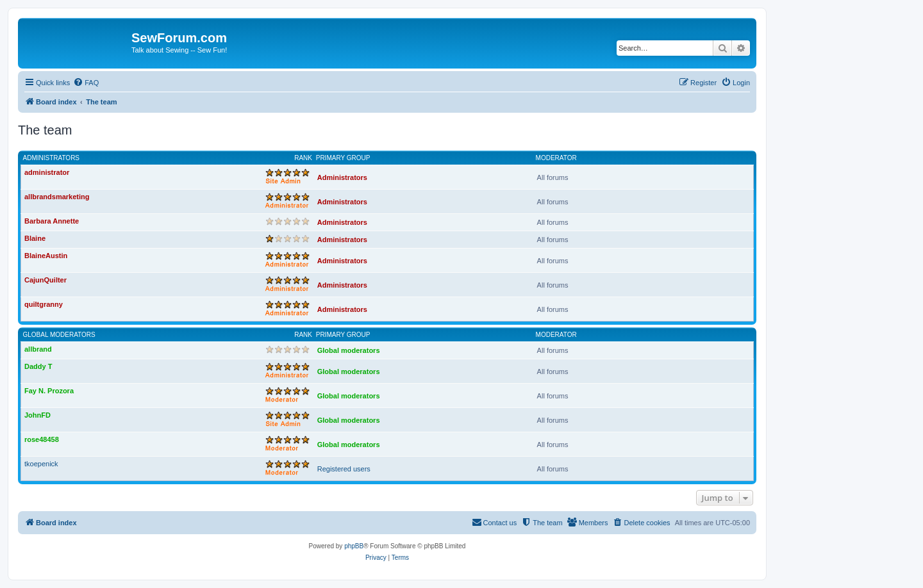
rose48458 (42, 439)
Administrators (52, 158)
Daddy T (38, 366)
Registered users (344, 469)
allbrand (38, 349)
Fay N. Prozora (49, 391)
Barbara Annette (52, 221)
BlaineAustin (46, 256)
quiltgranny (44, 304)
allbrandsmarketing (57, 197)
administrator (47, 172)
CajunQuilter (46, 280)
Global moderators (59, 335)
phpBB (354, 546)
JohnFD (37, 415)
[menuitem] (86, 83)
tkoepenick (41, 464)
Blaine (35, 238)
